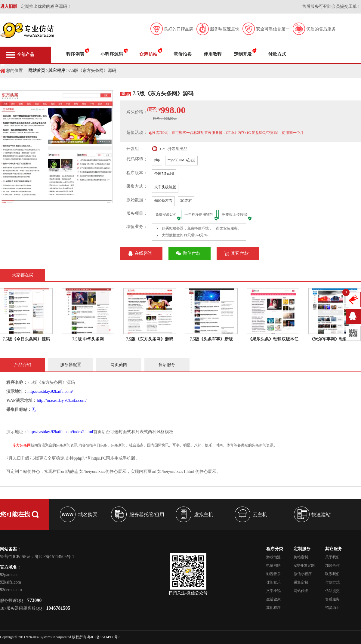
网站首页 (37, 71)
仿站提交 (332, 591)
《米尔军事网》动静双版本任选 (335, 339)
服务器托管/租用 (147, 515)
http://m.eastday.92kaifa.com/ (62, 401)
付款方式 (277, 54)
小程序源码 (112, 54)
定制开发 (243, 54)
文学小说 (273, 591)
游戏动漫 (273, 557)
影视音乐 (273, 574)
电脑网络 (273, 565)
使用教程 (213, 54)
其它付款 (240, 253)
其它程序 (57, 71)
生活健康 (273, 599)
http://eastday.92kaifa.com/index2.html (60, 432)
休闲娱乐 (273, 582)
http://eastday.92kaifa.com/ (50, 391)
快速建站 (321, 515)
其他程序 (273, 608)
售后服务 (332, 599)
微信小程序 (303, 574)
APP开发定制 (304, 565)
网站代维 (301, 591)
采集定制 (301, 582)
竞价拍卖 (183, 54)
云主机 (260, 515)
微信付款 (192, 253)
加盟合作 (332, 565)
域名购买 (88, 515)
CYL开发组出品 (174, 149)
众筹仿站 (148, 54)
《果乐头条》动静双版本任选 (273, 339)
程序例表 (75, 54)
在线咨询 (143, 253)
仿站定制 (301, 557)
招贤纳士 (332, 608)
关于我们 (332, 557)
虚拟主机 (204, 515)
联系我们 (332, 574)
